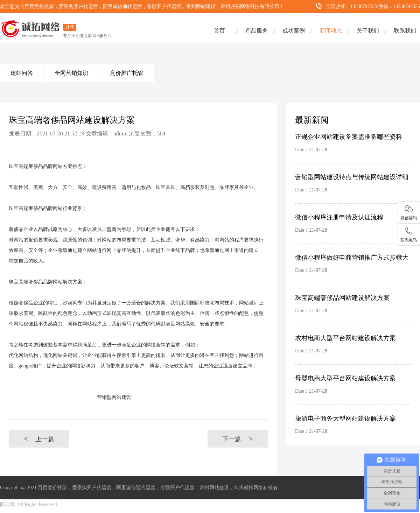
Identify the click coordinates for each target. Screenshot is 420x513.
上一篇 (39, 439)
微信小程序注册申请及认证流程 (339, 217)
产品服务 (257, 31)
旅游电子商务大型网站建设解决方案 (345, 419)
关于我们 (368, 31)
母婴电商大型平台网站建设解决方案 (345, 378)
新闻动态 (331, 31)
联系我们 (405, 31)
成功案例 (294, 31)
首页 (219, 31)
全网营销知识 (71, 73)
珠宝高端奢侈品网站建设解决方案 (342, 298)
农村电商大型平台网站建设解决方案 (345, 338)
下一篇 (237, 439)
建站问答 (22, 73)
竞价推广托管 (127, 73)
